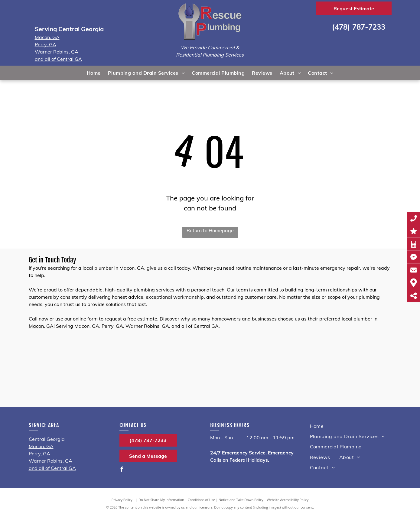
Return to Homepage (210, 230)
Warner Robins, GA (57, 52)
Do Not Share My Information (161, 500)
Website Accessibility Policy (288, 500)
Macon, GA (47, 37)
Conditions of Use (202, 500)
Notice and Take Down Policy (241, 500)
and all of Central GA (58, 59)
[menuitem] (94, 73)
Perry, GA (46, 44)
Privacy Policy (122, 500)
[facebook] (122, 470)
